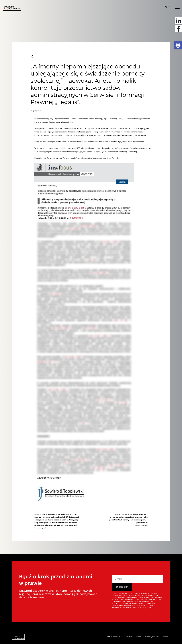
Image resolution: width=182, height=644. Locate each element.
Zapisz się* (122, 587)
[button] (178, 45)
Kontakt (166, 637)
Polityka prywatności (114, 637)
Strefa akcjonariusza (152, 637)
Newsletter (128, 637)
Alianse (138, 637)
